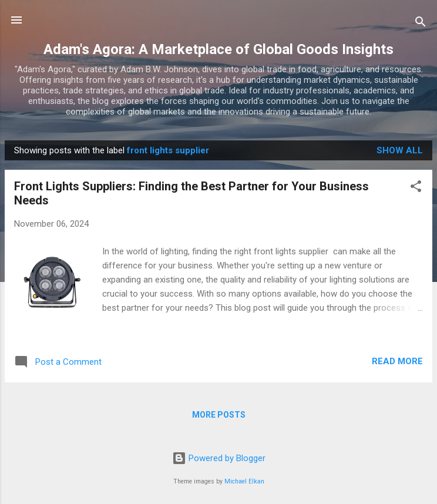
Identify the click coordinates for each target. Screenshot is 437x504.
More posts (219, 415)
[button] (416, 188)
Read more (397, 361)
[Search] (421, 24)
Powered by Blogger (219, 458)
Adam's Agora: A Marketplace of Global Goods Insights (218, 49)
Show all (400, 150)
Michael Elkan (244, 481)
